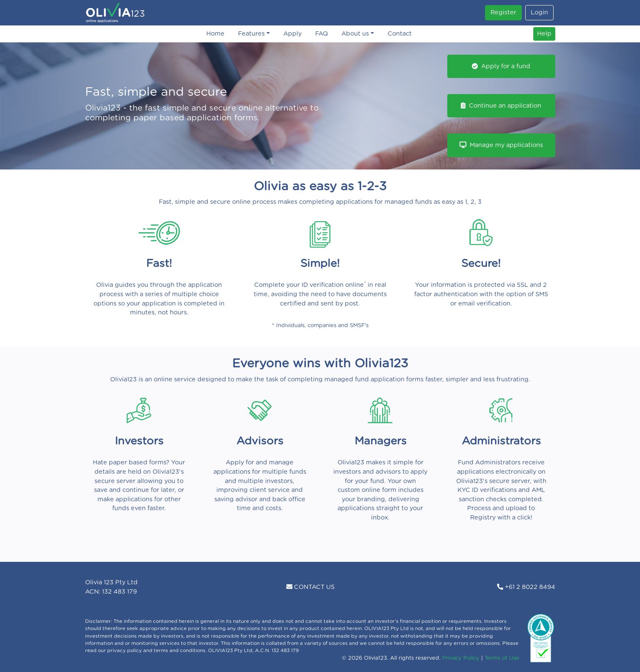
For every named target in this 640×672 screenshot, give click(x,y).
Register (503, 12)
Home (215, 34)
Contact (400, 34)
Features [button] (251, 34)
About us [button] (355, 34)
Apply (292, 34)
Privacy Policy (461, 658)
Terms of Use (502, 658)
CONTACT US (310, 587)
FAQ (321, 34)
